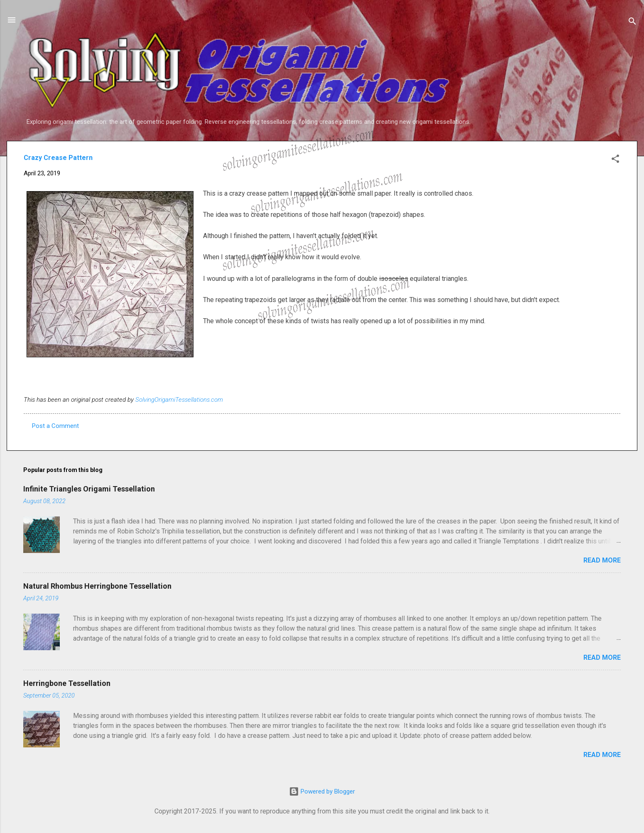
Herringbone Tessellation (67, 683)
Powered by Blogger (322, 791)
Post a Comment (55, 426)
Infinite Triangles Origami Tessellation (89, 489)
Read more (602, 560)
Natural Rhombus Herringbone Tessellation (97, 586)
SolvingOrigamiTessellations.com (179, 400)
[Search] (632, 23)
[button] (615, 160)
